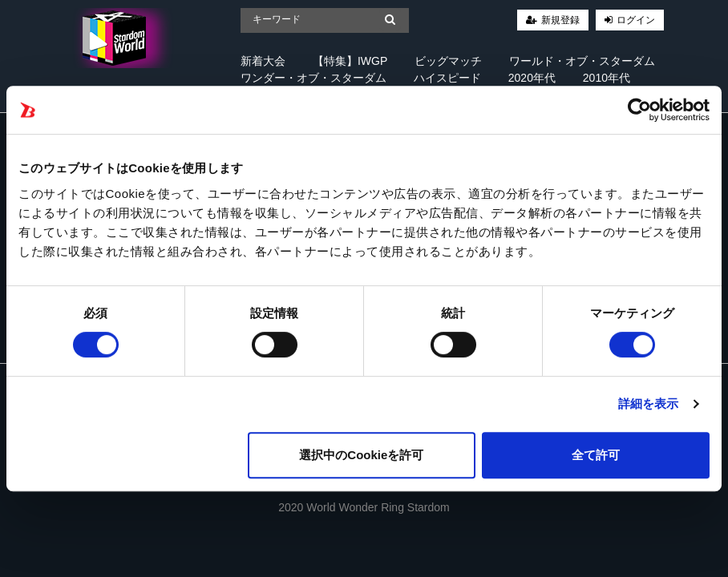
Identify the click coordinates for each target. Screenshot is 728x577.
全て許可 (596, 455)
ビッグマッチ (448, 61)
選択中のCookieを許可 (361, 455)
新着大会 (263, 61)
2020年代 (532, 78)
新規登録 (560, 20)
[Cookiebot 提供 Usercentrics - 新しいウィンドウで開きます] (639, 110)
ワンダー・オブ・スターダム (313, 78)
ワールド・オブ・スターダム (582, 61)
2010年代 (607, 78)
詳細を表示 (649, 403)
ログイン (636, 20)
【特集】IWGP (350, 61)
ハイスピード (447, 78)
